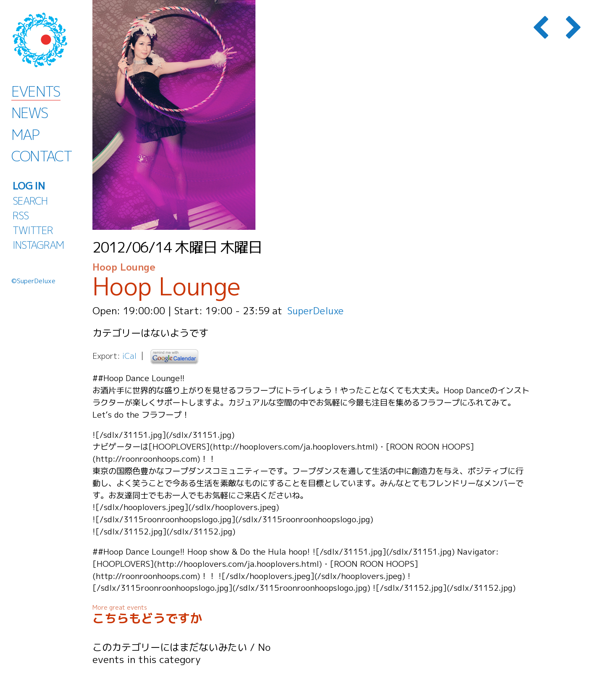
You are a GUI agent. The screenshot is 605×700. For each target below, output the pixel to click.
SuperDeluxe (316, 311)
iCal (129, 356)
